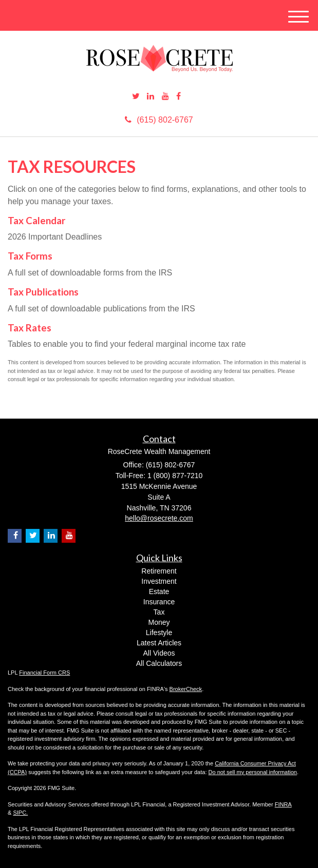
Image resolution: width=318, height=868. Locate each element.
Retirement (159, 571)
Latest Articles (159, 643)
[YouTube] (165, 97)
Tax (159, 612)
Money (159, 622)
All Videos (159, 653)
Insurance (159, 602)
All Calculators (159, 663)
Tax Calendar (36, 221)
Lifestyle (159, 633)
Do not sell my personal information (253, 772)
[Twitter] (136, 97)
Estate (159, 591)
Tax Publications (43, 292)
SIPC (20, 813)
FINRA (283, 804)
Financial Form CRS (44, 673)
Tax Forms (30, 256)
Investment (159, 581)
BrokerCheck (186, 689)
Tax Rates (30, 328)
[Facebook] (179, 97)
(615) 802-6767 (159, 120)
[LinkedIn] (151, 97)
